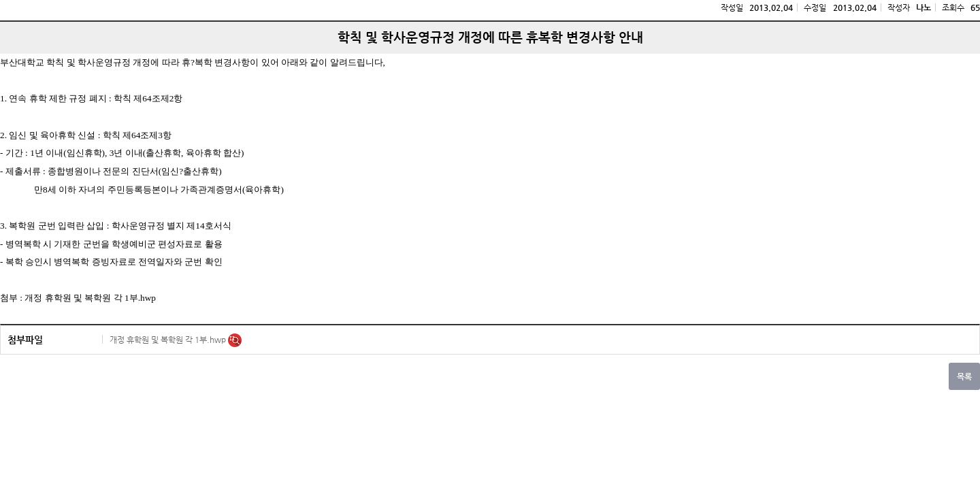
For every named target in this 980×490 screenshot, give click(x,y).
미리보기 (235, 340)
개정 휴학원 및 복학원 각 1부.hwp (169, 340)
